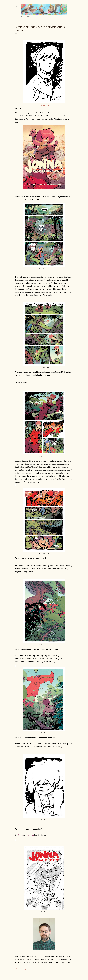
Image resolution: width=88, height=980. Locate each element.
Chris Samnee (45, 105)
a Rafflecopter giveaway (23, 969)
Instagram (30, 835)
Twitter (20, 835)
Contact (31, 17)
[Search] (72, 6)
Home (24, 17)
